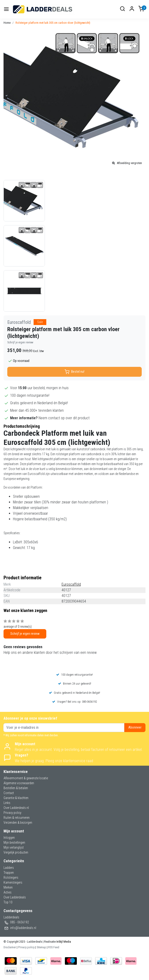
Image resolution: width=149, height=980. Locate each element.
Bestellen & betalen (16, 788)
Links (7, 803)
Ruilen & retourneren (17, 818)
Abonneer (135, 727)
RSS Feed (54, 947)
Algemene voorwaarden (19, 783)
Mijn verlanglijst (14, 847)
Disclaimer (10, 947)
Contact (9, 793)
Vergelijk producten (16, 852)
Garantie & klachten (16, 798)
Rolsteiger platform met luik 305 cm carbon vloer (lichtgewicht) (53, 23)
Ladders (9, 868)
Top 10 (8, 902)
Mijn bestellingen (14, 843)
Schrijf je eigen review (20, 342)
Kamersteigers (13, 882)
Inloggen (9, 838)
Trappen (9, 873)
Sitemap (41, 947)
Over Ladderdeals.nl (16, 808)
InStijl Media (63, 942)
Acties (8, 892)
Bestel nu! (74, 372)
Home (7, 23)
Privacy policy (12, 813)
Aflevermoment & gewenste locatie (26, 778)
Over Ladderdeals (15, 897)
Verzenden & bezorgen (18, 823)
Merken (8, 887)
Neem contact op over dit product (64, 418)
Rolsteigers (11, 878)
